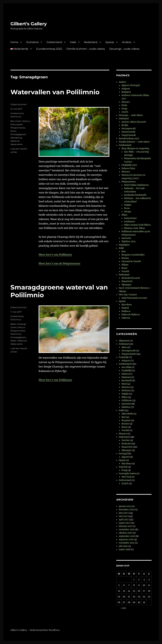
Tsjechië (123, 467)
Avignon (126, 89)
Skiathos (126, 407)
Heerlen (126, 440)
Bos (12, 121)
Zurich (125, 112)
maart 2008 (125, 549)
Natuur (26, 121)
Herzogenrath (129, 129)
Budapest (126, 92)
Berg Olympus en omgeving (135, 148)
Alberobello (127, 414)
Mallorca (126, 311)
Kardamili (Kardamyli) (135, 195)
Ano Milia (126, 367)
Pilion (124, 215)
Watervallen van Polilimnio (55, 92)
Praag (124, 109)
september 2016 (127, 536)
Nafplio (128, 205)
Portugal (123, 454)
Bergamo (126, 420)
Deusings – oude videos (124, 49)
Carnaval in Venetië (131, 261)
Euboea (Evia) (128, 168)
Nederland (91, 42)
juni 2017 (123, 513)
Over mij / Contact (128, 295)
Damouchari (130, 218)
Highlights (124, 245)
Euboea (125, 374)
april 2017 (124, 520)
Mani (124, 384)
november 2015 (127, 543)
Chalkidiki (127, 371)
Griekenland (54, 42)
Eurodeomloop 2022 (49, 49)
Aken (124, 347)
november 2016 (127, 530)
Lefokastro (129, 222)
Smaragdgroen (18, 134)
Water (14, 341)
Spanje (110, 42)
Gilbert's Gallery (29, 24)
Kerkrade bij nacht (131, 278)
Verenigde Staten (127, 474)
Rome (124, 268)
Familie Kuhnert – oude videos (86, 49)
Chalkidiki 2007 (129, 165)
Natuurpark (17, 124)
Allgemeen (124, 341)
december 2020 (127, 510)
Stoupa (128, 212)
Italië (73, 42)
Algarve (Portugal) (131, 85)
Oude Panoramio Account (134, 298)
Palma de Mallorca (131, 315)
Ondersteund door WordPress (45, 630)
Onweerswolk (128, 132)
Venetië (125, 271)
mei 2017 (123, 516)
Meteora (126, 172)
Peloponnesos (18, 128)
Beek (13, 324)
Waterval (15, 141)
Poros (127, 208)
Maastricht (127, 281)
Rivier (13, 131)
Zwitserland (125, 480)
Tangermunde (129, 135)
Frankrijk (124, 357)
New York (126, 477)
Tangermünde (129, 354)
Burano (125, 258)
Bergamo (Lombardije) (133, 255)
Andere (127, 42)
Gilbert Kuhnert (19, 104)
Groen (18, 121)
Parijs (124, 105)
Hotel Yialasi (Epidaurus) (137, 185)
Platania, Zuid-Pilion (134, 228)
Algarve (125, 457)
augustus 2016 (126, 540)
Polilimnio (16, 117)
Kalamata (126, 377)
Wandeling (16, 138)
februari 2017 (125, 526)
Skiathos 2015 (129, 241)
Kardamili (126, 381)
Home (14, 42)
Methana (126, 390)
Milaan (125, 265)
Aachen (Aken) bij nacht (134, 122)
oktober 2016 (125, 533)
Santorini (126, 238)
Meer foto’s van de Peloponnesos (59, 263)
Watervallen (17, 144)
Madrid (125, 308)
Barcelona (127, 305)
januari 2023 (125, 506)
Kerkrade (126, 444)
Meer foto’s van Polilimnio (55, 255)
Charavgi (21, 324)
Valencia (126, 318)
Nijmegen (126, 285)
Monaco (126, 102)
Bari (124, 251)
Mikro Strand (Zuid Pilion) (137, 225)
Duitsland (32, 42)
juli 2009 (123, 546)
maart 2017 (124, 523)
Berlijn (125, 125)
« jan (123, 608)
